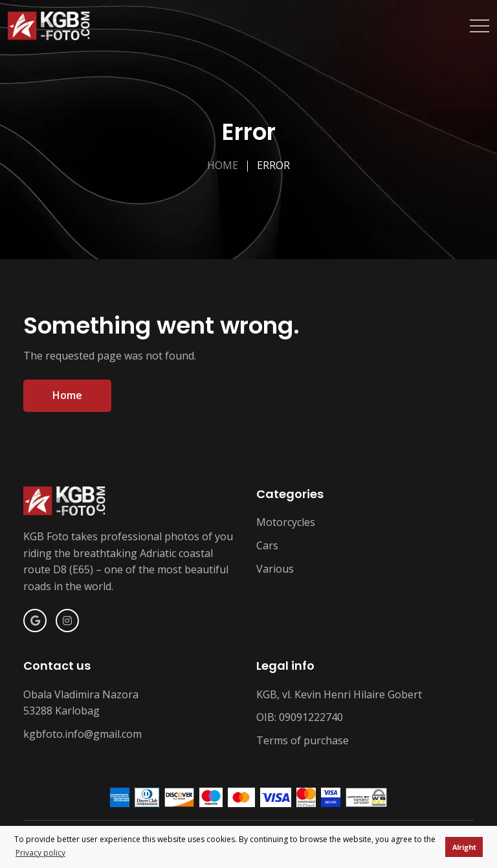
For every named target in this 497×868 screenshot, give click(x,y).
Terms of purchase (303, 740)
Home (223, 165)
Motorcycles (286, 522)
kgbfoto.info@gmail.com (83, 734)
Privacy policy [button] (40, 853)
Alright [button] (464, 847)
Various (275, 569)
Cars (267, 545)
